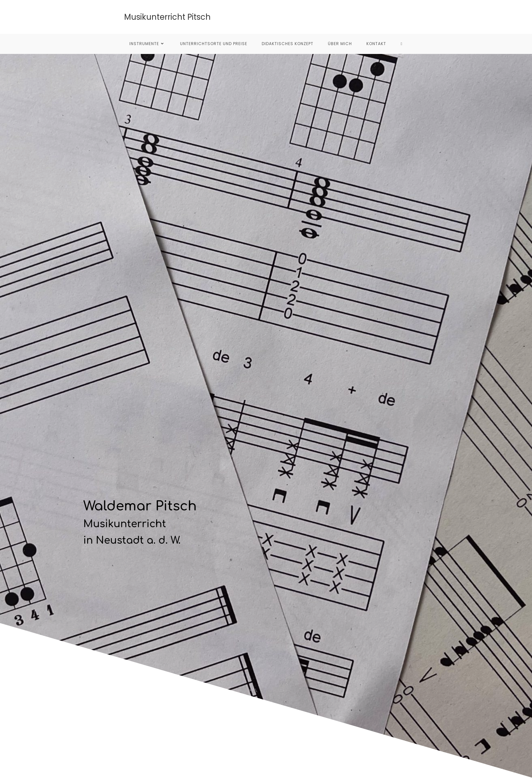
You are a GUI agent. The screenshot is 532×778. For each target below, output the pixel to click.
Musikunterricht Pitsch (167, 17)
